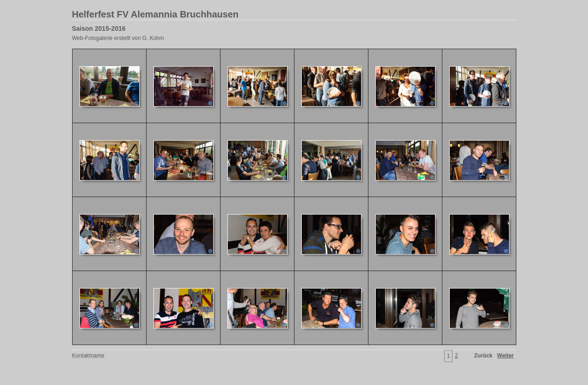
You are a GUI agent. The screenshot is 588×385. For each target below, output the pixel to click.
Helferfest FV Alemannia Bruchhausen (155, 14)
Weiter (505, 356)
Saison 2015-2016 (99, 28)
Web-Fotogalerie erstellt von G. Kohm (118, 38)
